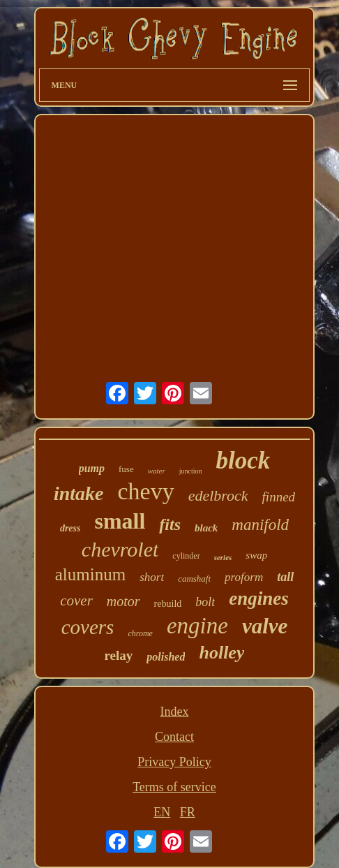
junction (191, 471)
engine (197, 626)
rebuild (168, 604)
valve (265, 626)
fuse (126, 469)
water (157, 471)
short (152, 577)
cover (76, 601)
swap (256, 555)
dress (70, 528)
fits (170, 524)
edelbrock (218, 495)
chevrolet (120, 549)
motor (123, 601)
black (206, 528)
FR (188, 812)
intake (79, 493)
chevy (145, 491)
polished (166, 657)
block (243, 461)
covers (88, 627)
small (120, 521)
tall (285, 577)
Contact (174, 737)
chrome (140, 633)
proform (244, 577)
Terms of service (174, 787)
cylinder (186, 556)
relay (119, 655)
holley (221, 653)
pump (92, 468)
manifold (260, 525)
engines (259, 598)
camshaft (194, 579)
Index (174, 712)
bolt (205, 602)
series (223, 557)
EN (162, 812)
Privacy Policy (174, 762)
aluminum (90, 574)
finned (279, 497)
